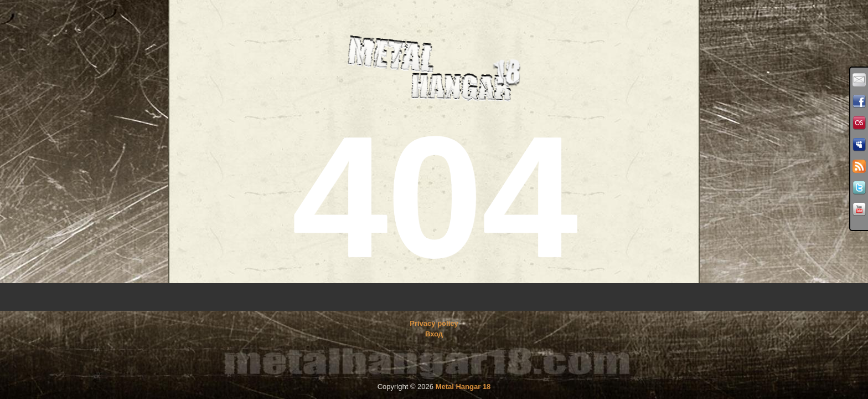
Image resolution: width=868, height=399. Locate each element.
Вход (434, 334)
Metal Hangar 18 (463, 387)
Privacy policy (434, 323)
